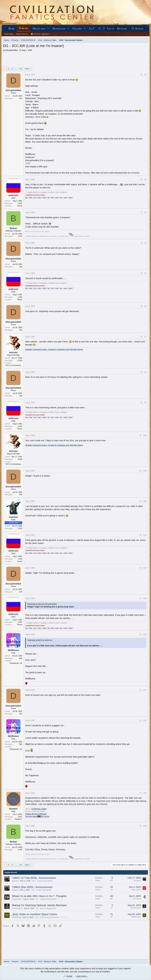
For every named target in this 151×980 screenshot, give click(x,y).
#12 (145, 501)
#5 (145, 273)
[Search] (137, 29)
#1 (145, 75)
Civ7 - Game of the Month (42, 881)
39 (20, 69)
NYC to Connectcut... (14, 365)
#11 (145, 471)
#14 (145, 568)
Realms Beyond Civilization (36, 814)
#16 (145, 634)
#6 (145, 306)
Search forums (22, 34)
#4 (145, 243)
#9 (145, 402)
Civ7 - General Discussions (46, 899)
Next (27, 69)
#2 (145, 180)
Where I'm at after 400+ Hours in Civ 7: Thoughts (39, 896)
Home (12, 29)
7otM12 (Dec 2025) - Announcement (32, 887)
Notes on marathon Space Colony (38, 914)
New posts (9, 34)
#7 (145, 337)
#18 (145, 720)
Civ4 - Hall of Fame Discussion (47, 917)
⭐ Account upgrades (40, 34)
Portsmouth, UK (16, 663)
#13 (145, 535)
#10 (145, 435)
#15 (145, 598)
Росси (20, 206)
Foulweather (17, 899)
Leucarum (137, 899)
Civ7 (92, 29)
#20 (145, 826)
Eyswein (15, 881)
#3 (145, 212)
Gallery (77, 29)
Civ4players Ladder (39, 809)
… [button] (16, 69)
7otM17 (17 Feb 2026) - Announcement (34, 878)
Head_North (136, 890)
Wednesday (17, 917)
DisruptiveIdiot (12, 50)
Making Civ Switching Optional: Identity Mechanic (39, 905)
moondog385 (17, 908)
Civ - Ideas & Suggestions (46, 908)
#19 (145, 793)
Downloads (59, 29)
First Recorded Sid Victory (37, 816)
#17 (145, 690)
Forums (24, 28)
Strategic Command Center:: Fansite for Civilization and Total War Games (54, 349)
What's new (39, 29)
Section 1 (18, 819)
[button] (48, 29)
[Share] (141, 75)
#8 (145, 372)
